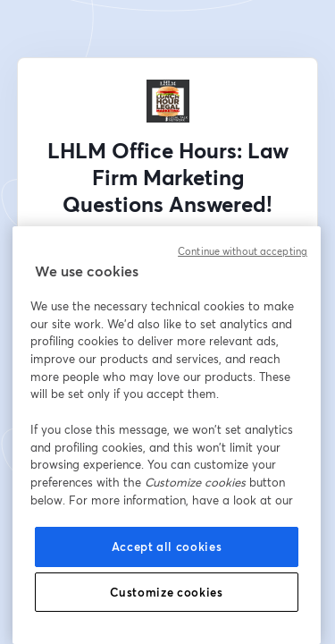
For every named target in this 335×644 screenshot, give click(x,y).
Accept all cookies (167, 547)
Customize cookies (166, 592)
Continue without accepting (243, 251)
